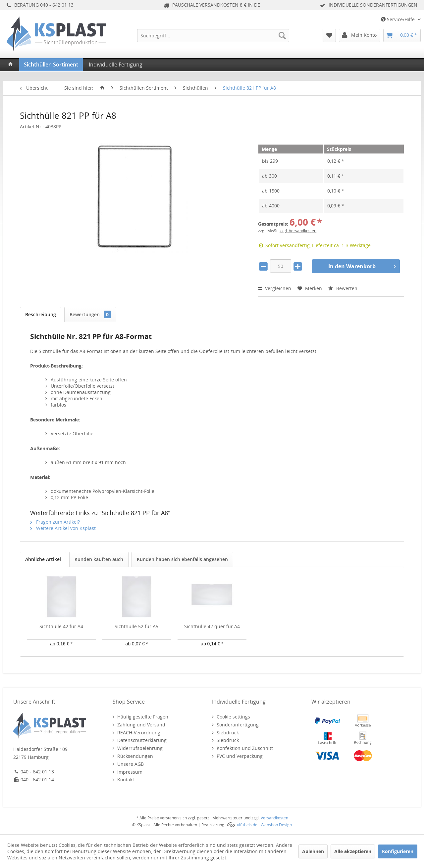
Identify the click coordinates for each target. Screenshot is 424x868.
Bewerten (343, 288)
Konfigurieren (398, 851)
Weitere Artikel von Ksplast (63, 528)
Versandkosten (274, 818)
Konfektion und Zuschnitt (245, 748)
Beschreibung (41, 314)
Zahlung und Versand (141, 725)
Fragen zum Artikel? (55, 522)
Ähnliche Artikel (43, 559)
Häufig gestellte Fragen (143, 717)
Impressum (130, 772)
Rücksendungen (135, 756)
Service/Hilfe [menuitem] (398, 19)
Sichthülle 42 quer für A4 (212, 626)
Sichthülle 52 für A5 (136, 626)
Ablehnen (313, 851)
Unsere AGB (131, 764)
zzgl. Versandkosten (298, 231)
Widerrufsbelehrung (140, 748)
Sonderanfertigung (238, 725)
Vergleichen (275, 288)
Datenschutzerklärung (142, 740)
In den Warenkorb (362, 265)
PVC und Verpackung (240, 756)
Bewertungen (90, 314)
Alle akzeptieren (353, 851)
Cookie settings (233, 717)
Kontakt (126, 780)
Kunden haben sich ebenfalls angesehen (182, 559)
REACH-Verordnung (139, 733)
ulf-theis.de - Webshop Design (264, 825)
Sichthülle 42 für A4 (61, 626)
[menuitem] (213, 35)
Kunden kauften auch (99, 559)
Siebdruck (228, 733)
